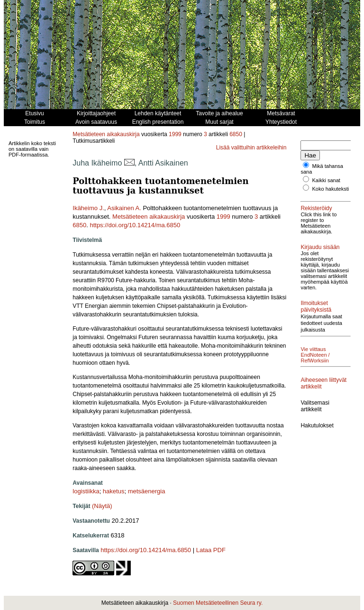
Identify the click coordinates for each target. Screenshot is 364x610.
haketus (114, 491)
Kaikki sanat (326, 180)
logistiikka (86, 491)
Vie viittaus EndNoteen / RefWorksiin (315, 355)
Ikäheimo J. (88, 208)
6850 (236, 134)
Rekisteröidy (316, 208)
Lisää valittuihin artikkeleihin (251, 148)
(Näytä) (102, 506)
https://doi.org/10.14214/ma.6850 (135, 225)
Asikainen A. (124, 208)
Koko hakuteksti (331, 189)
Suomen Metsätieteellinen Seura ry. (218, 603)
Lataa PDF (211, 550)
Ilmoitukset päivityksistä (316, 306)
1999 (175, 134)
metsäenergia (147, 491)
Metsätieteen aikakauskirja (106, 134)
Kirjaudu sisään (320, 247)
